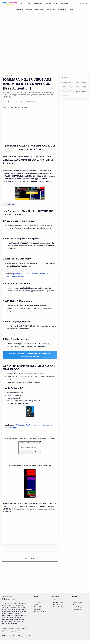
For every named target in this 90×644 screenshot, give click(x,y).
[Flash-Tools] (19, 9)
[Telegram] (12, 635)
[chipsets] (68, 88)
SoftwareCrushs (12, 640)
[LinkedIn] (6, 635)
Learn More (73, 637)
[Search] (87, 3)
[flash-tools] (81, 92)
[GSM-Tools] (29, 9)
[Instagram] (12, 633)
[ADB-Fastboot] (51, 9)
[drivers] (68, 92)
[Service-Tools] (62, 9)
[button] (81, 3)
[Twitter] (18, 633)
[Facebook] (5, 633)
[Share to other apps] (30, 108)
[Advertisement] (45, 28)
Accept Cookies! (61, 637)
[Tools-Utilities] (39, 9)
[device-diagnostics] (81, 88)
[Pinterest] (19, 635)
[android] (81, 83)
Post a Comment (30, 560)
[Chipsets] (71, 9)
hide (13, 205)
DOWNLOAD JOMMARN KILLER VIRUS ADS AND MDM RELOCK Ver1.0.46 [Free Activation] (30, 356)
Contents (9, 205)
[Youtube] (24, 633)
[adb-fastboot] (68, 83)
